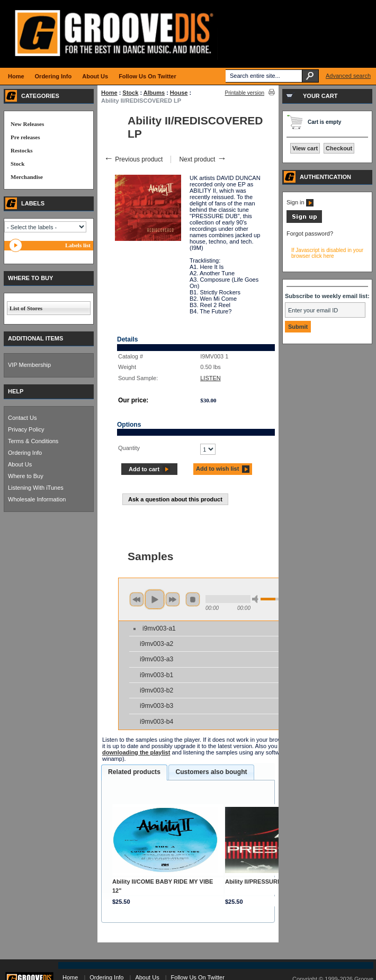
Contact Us (22, 418)
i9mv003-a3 (156, 659)
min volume (257, 599)
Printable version (245, 93)
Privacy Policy (26, 429)
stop (193, 599)
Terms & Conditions (33, 441)
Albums (154, 93)
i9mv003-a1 (159, 628)
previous (137, 599)
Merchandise (27, 177)
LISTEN (211, 378)
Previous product (133, 159)
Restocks (22, 150)
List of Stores (26, 308)
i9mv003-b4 (156, 722)
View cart (305, 148)
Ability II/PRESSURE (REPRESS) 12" (275, 882)
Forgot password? (310, 233)
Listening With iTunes (36, 488)
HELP (16, 391)
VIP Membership (29, 365)
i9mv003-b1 (156, 675)
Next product (203, 159)
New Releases (27, 124)
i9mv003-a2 (156, 644)
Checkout (339, 148)
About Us (20, 464)
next (173, 599)
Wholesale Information (37, 499)
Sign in (300, 202)
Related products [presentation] (134, 772)
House (179, 93)
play (155, 599)
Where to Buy (26, 476)
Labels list (78, 245)
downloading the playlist (136, 752)
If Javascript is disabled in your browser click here (327, 253)
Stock (130, 93)
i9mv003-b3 (156, 706)
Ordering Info (25, 453)
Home (109, 93)
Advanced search (348, 76)
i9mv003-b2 (156, 690)
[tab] (134, 772)
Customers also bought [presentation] (211, 772)
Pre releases (25, 137)
